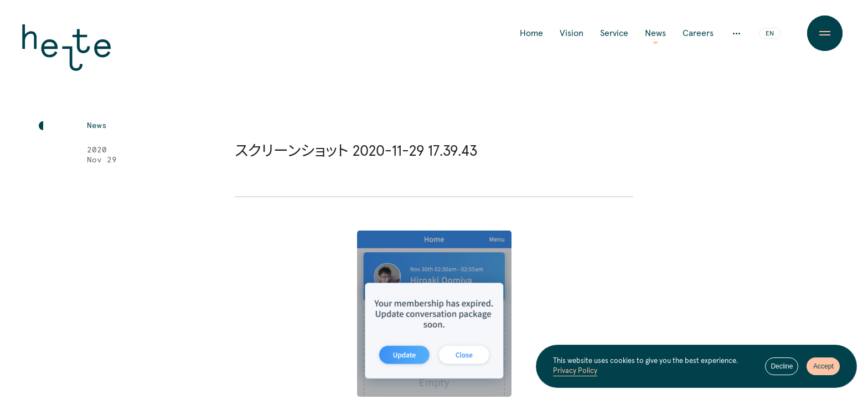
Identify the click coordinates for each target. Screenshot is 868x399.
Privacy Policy (575, 371)
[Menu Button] (825, 33)
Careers (698, 33)
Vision (572, 33)
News (655, 33)
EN (770, 34)
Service (614, 33)
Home (531, 33)
